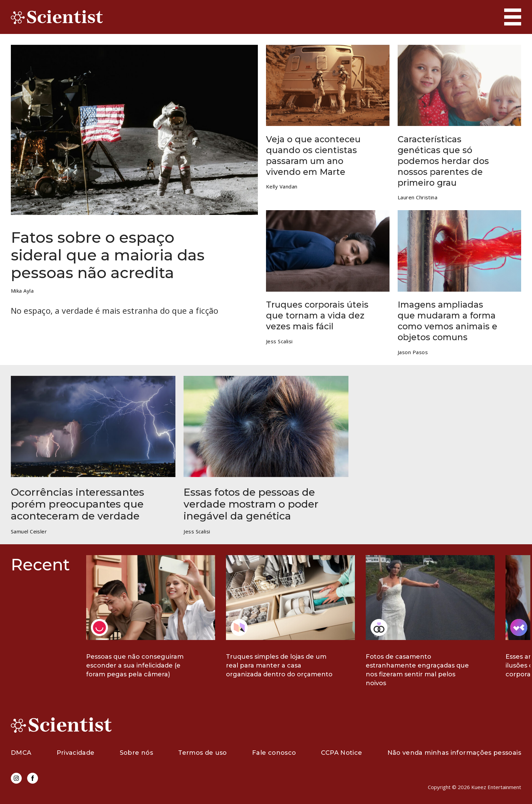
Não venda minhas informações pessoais (454, 753)
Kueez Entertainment (496, 787)
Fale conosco (274, 753)
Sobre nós (136, 753)
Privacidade (76, 753)
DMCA (21, 753)
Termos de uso (203, 753)
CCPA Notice (341, 753)
